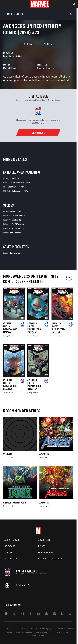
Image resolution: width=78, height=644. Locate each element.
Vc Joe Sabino (18, 228)
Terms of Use (9, 629)
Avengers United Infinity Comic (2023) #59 (34, 384)
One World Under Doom (15, 503)
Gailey (5, 336)
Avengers (8, 454)
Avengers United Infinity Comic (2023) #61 (58, 328)
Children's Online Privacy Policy (20, 632)
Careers (9, 552)
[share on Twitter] (14, 614)
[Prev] (29, 44)
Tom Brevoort (16, 233)
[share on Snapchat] (46, 614)
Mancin (11, 336)
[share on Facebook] (6, 614)
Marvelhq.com (46, 552)
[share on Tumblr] (30, 614)
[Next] (48, 44)
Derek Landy (11, 68)
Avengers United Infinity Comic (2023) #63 (10, 328)
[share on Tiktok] (71, 614)
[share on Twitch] (63, 614)
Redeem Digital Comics (50, 559)
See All (69, 278)
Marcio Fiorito (45, 68)
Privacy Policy (22, 629)
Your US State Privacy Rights (42, 629)
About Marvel (12, 540)
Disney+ (42, 546)
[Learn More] (38, 133)
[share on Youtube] (38, 614)
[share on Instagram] (22, 614)
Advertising (45, 540)
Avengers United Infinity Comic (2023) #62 (34, 328)
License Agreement (43, 632)
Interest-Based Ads (61, 632)
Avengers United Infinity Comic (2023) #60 (10, 384)
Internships (11, 559)
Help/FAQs (10, 546)
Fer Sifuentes (18, 224)
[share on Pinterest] (54, 614)
